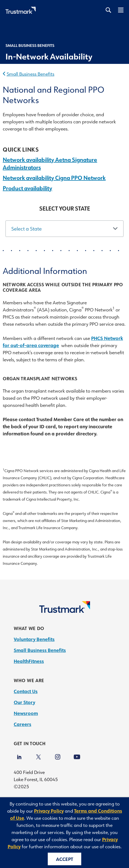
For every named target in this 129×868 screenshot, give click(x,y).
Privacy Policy (49, 811)
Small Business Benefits (30, 74)
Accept (64, 859)
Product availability (27, 188)
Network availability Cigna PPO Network (54, 178)
